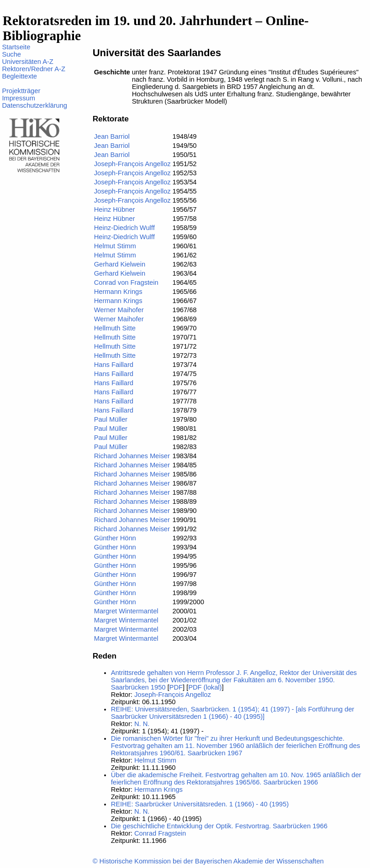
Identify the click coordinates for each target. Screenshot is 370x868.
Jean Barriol (112, 136)
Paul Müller (111, 419)
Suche (11, 54)
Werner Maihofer (119, 310)
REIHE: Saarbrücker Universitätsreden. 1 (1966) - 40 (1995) (200, 804)
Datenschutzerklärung (34, 105)
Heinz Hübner (115, 209)
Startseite (16, 47)
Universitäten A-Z (27, 62)
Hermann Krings (118, 292)
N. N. (142, 724)
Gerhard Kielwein (120, 264)
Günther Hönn (115, 538)
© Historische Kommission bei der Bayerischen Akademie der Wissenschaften (208, 861)
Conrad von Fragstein (126, 282)
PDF (176, 687)
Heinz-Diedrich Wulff (124, 228)
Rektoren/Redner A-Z (33, 69)
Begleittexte (19, 76)
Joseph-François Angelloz (132, 164)
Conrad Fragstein (160, 833)
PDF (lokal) (205, 687)
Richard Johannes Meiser (132, 456)
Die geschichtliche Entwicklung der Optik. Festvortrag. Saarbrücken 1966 (219, 826)
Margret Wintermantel (126, 611)
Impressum (18, 98)
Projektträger (21, 91)
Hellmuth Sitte (115, 328)
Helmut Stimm (115, 246)
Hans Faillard (114, 365)
